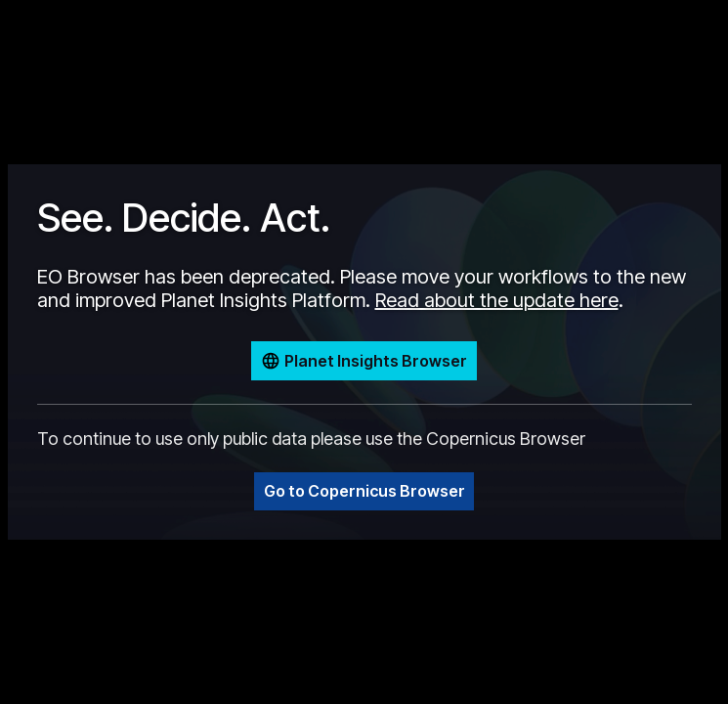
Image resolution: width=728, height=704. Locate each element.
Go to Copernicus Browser (364, 491)
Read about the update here (497, 300)
